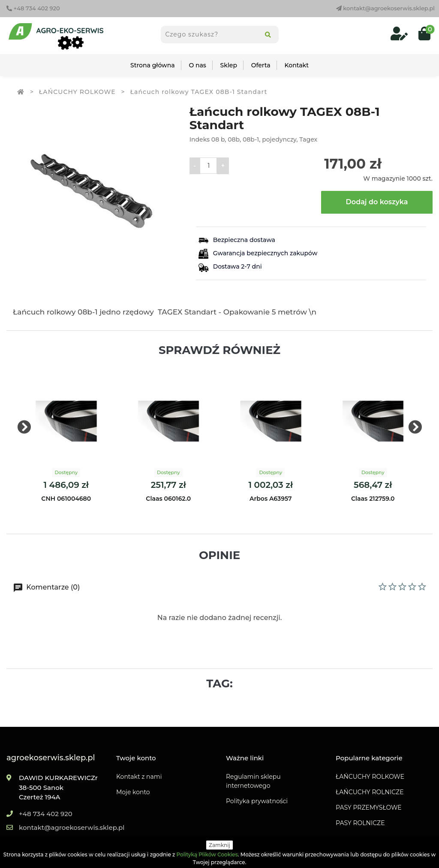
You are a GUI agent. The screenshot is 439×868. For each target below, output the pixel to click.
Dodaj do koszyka (377, 202)
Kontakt (297, 65)
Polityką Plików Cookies (207, 854)
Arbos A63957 (271, 499)
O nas (197, 65)
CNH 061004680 (66, 499)
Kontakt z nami (139, 777)
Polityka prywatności (257, 801)
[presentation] (24, 428)
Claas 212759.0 (373, 499)
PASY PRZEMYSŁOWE (369, 808)
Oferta (261, 65)
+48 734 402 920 (33, 8)
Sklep (229, 65)
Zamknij (219, 845)
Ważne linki (245, 758)
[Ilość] (208, 166)
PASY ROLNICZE (360, 823)
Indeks (200, 139)
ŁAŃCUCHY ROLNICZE (370, 792)
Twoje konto (136, 758)
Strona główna (153, 65)
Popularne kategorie (369, 758)
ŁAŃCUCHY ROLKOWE (370, 777)
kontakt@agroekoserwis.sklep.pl (385, 8)
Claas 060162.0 (168, 499)
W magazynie (384, 178)
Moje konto (133, 792)
